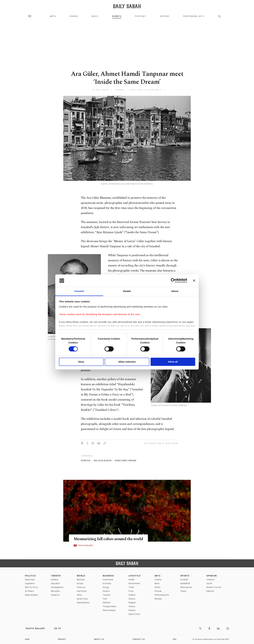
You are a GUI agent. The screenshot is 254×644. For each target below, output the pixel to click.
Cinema (74, 16)
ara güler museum (103, 460)
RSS (175, 639)
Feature (132, 610)
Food (131, 591)
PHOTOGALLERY (86, 545)
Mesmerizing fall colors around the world (109, 539)
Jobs (27, 639)
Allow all (173, 362)
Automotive (108, 580)
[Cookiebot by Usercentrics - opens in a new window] (173, 281)
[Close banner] (194, 281)
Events (117, 16)
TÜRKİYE (56, 576)
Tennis (183, 591)
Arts (53, 16)
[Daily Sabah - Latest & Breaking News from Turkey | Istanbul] (127, 6)
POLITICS (30, 576)
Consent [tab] (79, 291)
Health (132, 580)
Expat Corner (134, 614)
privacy (62, 639)
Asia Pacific (82, 591)
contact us (139, 639)
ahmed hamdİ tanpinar (125, 460)
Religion (132, 603)
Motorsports (186, 587)
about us (99, 639)
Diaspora (55, 595)
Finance (106, 591)
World (81, 576)
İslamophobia (83, 603)
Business (108, 576)
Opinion (212, 576)
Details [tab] (127, 291)
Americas (81, 587)
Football (184, 580)
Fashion (132, 595)
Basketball (185, 583)
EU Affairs (29, 591)
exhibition (86, 460)
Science (132, 599)
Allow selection (127, 362)
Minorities (55, 591)
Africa (79, 595)
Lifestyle (135, 576)
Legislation (30, 583)
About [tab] (175, 291)
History (132, 606)
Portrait (141, 16)
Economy (107, 583)
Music (95, 16)
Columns (210, 580)
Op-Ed (209, 583)
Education (55, 583)
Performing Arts (194, 16)
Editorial (210, 591)
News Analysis (31, 595)
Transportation (110, 606)
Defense (107, 603)
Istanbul (55, 580)
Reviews (165, 16)
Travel (131, 587)
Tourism (107, 595)
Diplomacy (30, 580)
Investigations (57, 587)
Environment (134, 583)
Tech (105, 599)
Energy (106, 587)
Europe (80, 583)
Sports (185, 576)
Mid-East (81, 580)
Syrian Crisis (82, 599)
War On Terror (32, 587)
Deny (81, 362)
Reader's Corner (214, 587)
